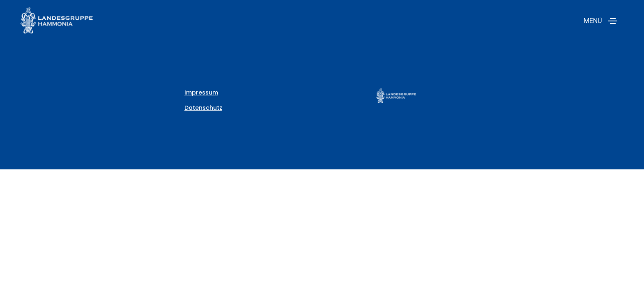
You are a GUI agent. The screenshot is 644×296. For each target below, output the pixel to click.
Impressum (201, 92)
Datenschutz (203, 108)
